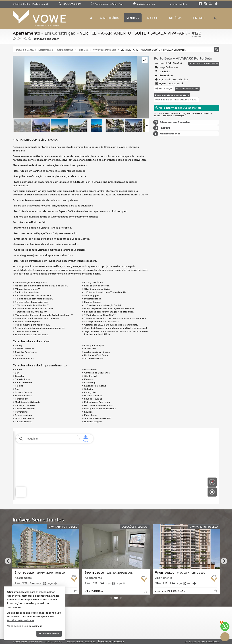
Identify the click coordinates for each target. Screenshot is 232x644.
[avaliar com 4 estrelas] (26, 39)
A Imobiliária (109, 18)
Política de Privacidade (112, 642)
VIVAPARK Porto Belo (194, 58)
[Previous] (8, 561)
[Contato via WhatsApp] (225, 626)
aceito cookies (49, 634)
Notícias (176, 18)
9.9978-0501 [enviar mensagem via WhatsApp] (72, 4)
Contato (199, 18)
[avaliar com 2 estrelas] (18, 39)
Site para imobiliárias (195, 642)
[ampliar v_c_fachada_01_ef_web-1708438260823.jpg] (75, 87)
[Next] (224, 561)
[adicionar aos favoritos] (76, 592)
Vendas (133, 18)
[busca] (215, 18)
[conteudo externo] (116, 466)
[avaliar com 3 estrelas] (22, 39)
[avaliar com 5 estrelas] (30, 39)
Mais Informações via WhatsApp (178, 108)
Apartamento (26, 33)
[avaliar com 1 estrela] (14, 39)
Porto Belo (163, 58)
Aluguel (154, 18)
